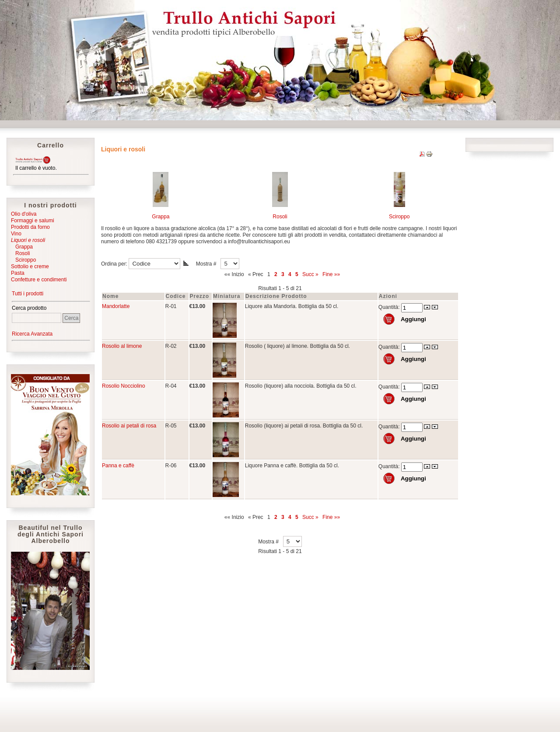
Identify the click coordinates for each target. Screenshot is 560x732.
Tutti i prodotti (28, 294)
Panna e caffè (118, 466)
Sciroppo (23, 260)
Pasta (18, 273)
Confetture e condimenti (39, 280)
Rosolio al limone (122, 346)
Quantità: (390, 307)
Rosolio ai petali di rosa (129, 426)
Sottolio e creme (30, 266)
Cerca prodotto (29, 308)
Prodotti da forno (30, 227)
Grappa (22, 247)
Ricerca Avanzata (32, 334)
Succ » (310, 274)
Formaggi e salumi (33, 221)
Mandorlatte (116, 306)
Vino (16, 234)
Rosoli (20, 253)
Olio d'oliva (24, 214)
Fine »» (331, 274)
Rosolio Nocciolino (124, 386)
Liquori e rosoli (28, 240)
